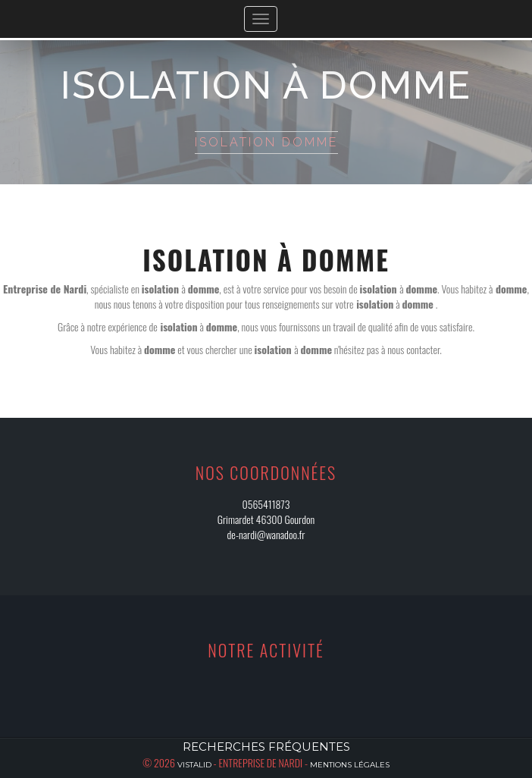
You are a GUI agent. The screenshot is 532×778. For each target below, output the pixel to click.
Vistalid (194, 765)
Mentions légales (350, 765)
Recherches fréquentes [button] (266, 747)
